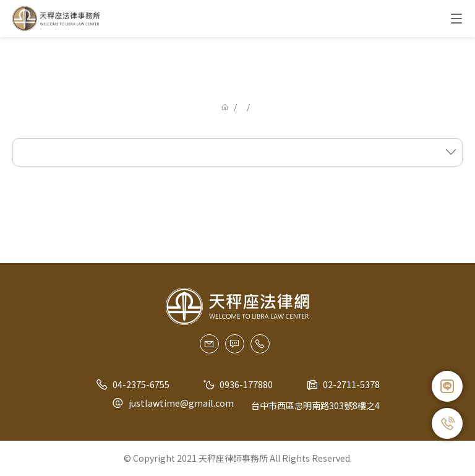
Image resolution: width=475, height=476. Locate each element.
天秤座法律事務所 (57, 19)
